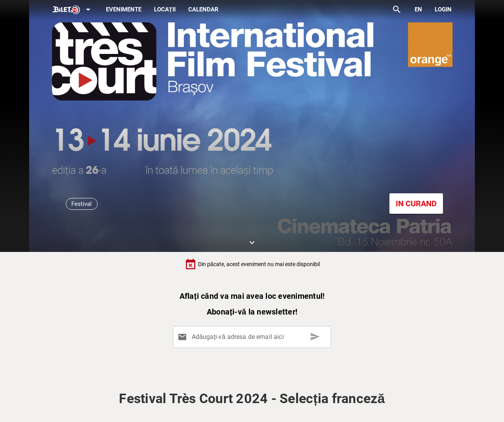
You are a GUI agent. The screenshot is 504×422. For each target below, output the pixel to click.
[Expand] (73, 10)
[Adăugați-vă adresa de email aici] (253, 337)
